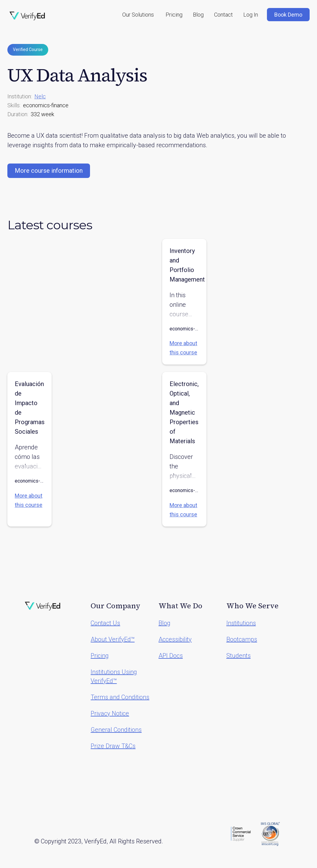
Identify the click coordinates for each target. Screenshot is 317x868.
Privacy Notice (110, 713)
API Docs (171, 656)
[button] (138, 15)
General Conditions (116, 730)
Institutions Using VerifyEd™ (114, 676)
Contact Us (105, 623)
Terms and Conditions (120, 697)
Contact (223, 15)
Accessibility (175, 639)
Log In (251, 15)
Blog (198, 15)
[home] (27, 16)
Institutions (241, 623)
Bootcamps (242, 639)
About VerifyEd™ (113, 639)
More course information (49, 171)
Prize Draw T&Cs (113, 746)
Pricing (174, 15)
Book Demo (288, 15)
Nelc (40, 96)
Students (239, 656)
